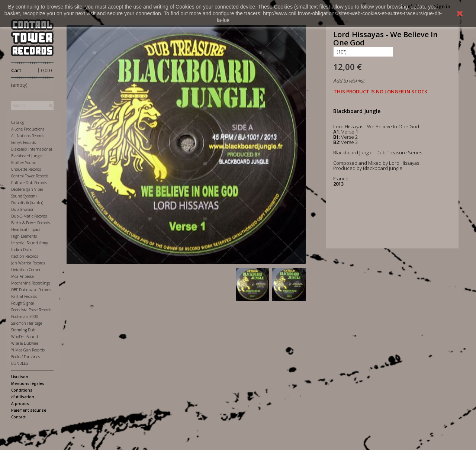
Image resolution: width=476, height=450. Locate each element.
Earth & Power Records (30, 223)
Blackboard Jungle (27, 156)
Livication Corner (26, 270)
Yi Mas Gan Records (28, 350)
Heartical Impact (26, 229)
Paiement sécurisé (29, 410)
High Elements (24, 236)
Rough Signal (23, 303)
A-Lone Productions (28, 129)
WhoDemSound (25, 337)
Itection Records (25, 256)
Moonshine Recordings (30, 283)
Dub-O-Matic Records (29, 216)
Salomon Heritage (27, 323)
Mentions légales (28, 383)
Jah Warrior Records (28, 263)
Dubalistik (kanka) (27, 203)
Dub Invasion (23, 209)
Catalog (18, 122)
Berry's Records (23, 142)
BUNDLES (20, 363)
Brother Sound (24, 163)
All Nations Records (28, 136)
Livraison (20, 377)
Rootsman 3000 (25, 316)
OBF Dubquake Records (31, 290)
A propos (20, 404)
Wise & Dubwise (25, 343)
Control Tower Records (30, 176)
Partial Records (24, 296)
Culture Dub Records (29, 183)
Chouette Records (26, 169)
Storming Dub (23, 330)
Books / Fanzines (25, 357)
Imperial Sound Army (30, 243)
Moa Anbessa (22, 276)
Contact (18, 417)
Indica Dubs (22, 250)
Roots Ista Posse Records (31, 310)
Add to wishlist (349, 81)
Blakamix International (32, 149)
